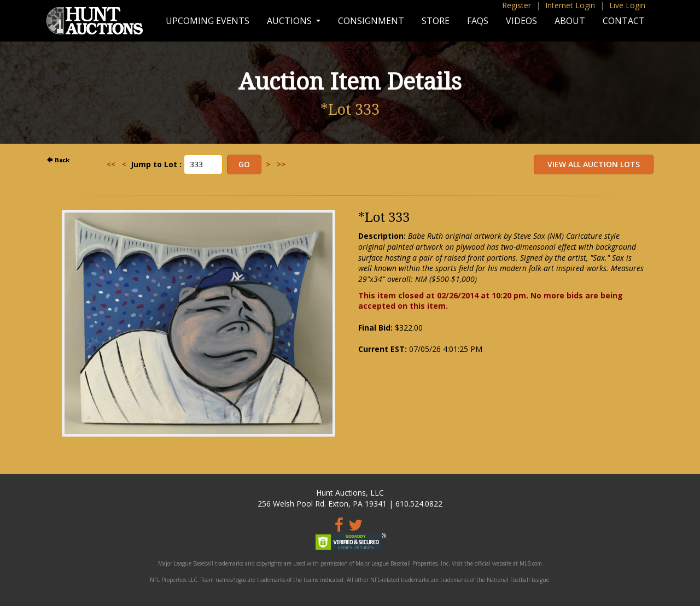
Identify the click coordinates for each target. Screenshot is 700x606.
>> (281, 164)
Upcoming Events (208, 21)
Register (517, 5)
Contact (624, 21)
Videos (521, 21)
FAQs (478, 21)
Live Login (627, 5)
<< (111, 164)
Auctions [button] (290, 21)
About (570, 21)
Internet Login (570, 5)
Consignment (371, 21)
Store (436, 21)
